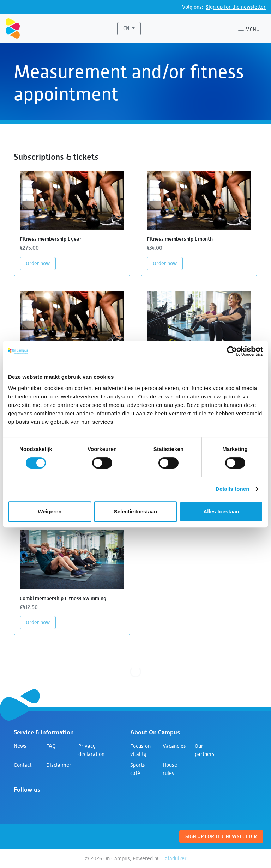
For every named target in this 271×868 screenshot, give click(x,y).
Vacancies (174, 746)
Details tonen (232, 489)
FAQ (51, 746)
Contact (23, 765)
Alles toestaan (221, 511)
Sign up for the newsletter (236, 7)
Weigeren (50, 511)
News (20, 746)
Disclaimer (59, 765)
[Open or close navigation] (250, 29)
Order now (41, 263)
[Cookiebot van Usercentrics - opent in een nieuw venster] (232, 351)
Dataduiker (174, 858)
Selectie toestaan (136, 511)
